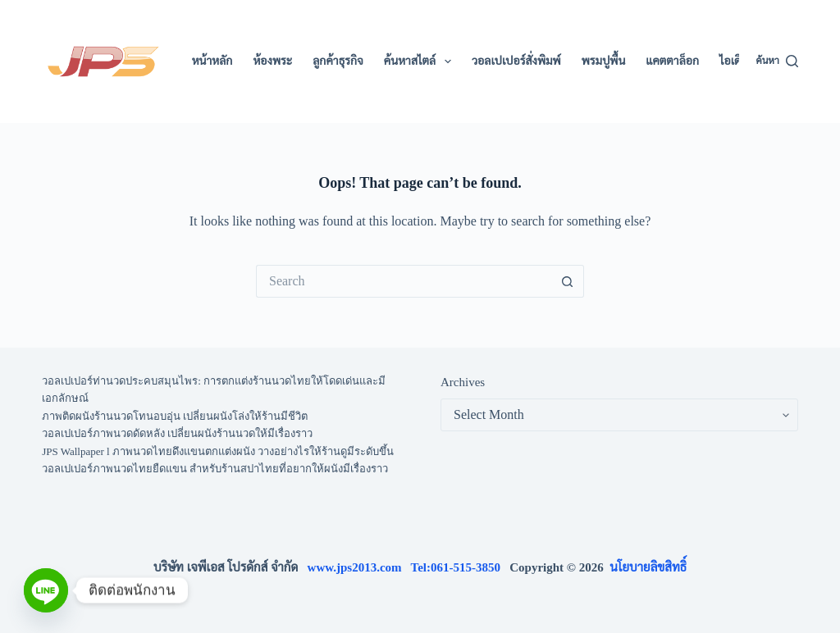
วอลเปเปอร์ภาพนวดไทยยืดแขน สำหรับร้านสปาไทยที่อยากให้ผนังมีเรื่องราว (215, 469)
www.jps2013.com (359, 567)
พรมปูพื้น (604, 61)
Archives (463, 382)
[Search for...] (404, 281)
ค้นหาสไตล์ (421, 61)
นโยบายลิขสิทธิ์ (648, 567)
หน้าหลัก (212, 61)
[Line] (46, 590)
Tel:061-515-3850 (461, 567)
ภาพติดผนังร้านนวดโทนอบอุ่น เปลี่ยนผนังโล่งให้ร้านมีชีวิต (175, 416)
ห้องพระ (272, 61)
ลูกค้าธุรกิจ (338, 61)
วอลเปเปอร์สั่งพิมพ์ (516, 61)
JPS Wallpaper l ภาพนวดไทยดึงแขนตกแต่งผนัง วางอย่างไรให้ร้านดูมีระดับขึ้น (218, 451)
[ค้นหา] (776, 61)
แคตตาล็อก (672, 61)
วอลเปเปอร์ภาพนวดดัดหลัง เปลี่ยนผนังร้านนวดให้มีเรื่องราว (177, 433)
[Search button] (568, 281)
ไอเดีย (733, 61)
